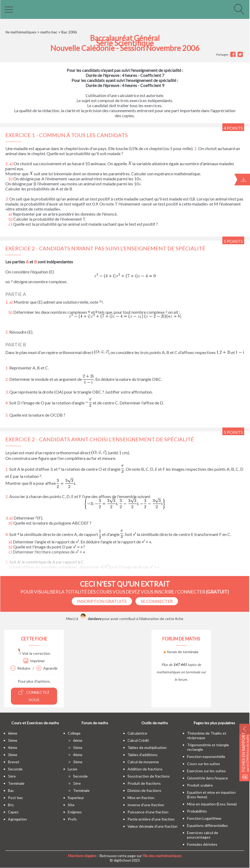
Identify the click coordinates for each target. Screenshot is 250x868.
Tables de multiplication (147, 747)
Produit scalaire (200, 785)
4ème (13, 747)
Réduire (20, 668)
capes (13, 812)
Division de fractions (144, 790)
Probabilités (197, 811)
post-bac (16, 798)
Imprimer (34, 661)
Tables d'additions (143, 755)
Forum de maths (95, 723)
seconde (15, 769)
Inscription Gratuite (102, 601)
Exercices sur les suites (206, 771)
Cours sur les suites (204, 764)
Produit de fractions (144, 783)
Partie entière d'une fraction (151, 819)
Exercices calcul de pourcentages (203, 835)
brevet (14, 762)
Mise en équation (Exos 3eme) (212, 804)
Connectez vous (34, 696)
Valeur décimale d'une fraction (152, 826)
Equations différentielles (207, 825)
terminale (16, 783)
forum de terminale (181, 652)
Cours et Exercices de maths (35, 723)
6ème (13, 733)
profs (72, 819)
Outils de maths (155, 723)
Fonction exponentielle (206, 756)
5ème (13, 740)
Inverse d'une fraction (146, 805)
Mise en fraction (141, 798)
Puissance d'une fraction (148, 812)
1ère (12, 776)
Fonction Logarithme (204, 818)
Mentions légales (82, 856)
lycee (73, 769)
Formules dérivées (202, 844)
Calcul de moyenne (143, 762)
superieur (76, 798)
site (71, 805)
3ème (13, 755)
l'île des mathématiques (162, 856)
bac (11, 790)
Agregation (17, 819)
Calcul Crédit (138, 740)
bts (11, 805)
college (74, 733)
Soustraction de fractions (149, 776)
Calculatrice (137, 733)
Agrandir (47, 668)
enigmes (75, 812)
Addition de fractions (145, 769)
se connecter (157, 601)
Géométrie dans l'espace (207, 778)
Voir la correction (34, 653)
